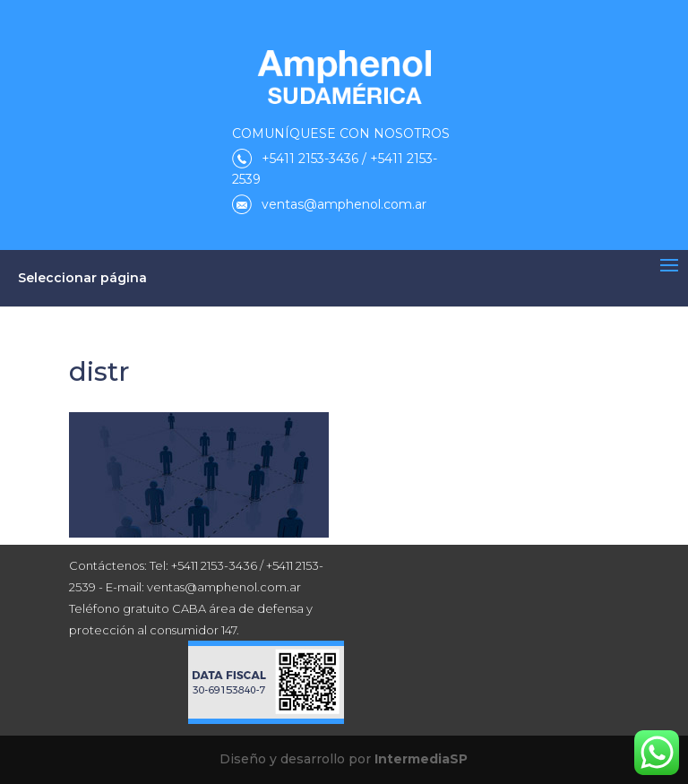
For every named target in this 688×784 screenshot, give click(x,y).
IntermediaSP (421, 759)
